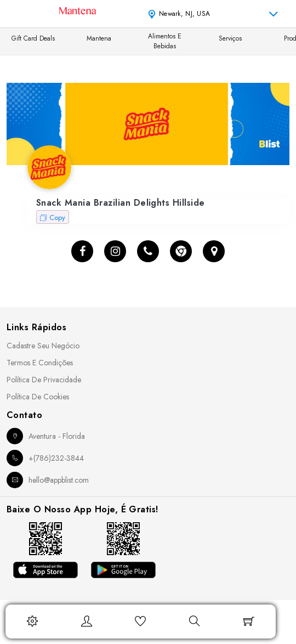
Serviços (230, 38)
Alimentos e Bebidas (165, 41)
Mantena (99, 38)
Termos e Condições (40, 363)
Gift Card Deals (33, 38)
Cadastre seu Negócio (43, 346)
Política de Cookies (38, 397)
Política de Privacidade (44, 380)
